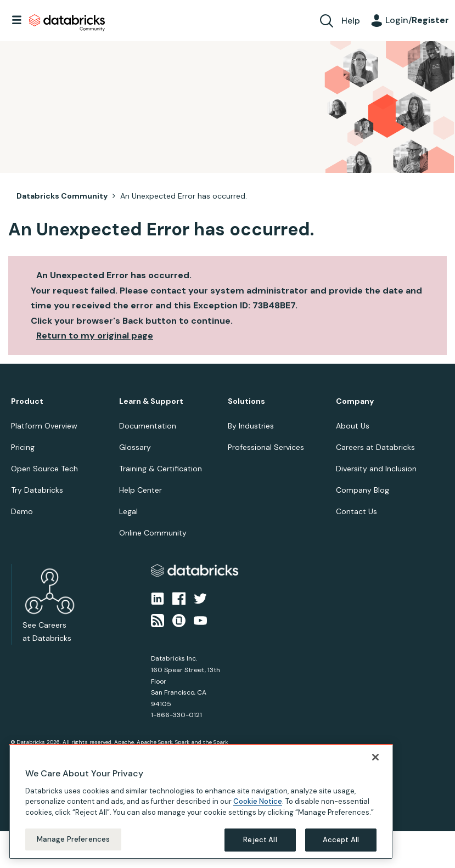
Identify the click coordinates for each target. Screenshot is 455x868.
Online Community (153, 533)
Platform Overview (44, 426)
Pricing (23, 447)
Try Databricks (37, 490)
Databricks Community (67, 23)
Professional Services (266, 447)
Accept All (341, 845)
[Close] (375, 762)
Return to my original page (95, 336)
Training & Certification (161, 469)
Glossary (135, 447)
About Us (353, 426)
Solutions (246, 401)
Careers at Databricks (375, 447)
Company (355, 401)
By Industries (251, 426)
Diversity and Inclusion (376, 469)
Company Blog (363, 490)
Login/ (417, 20)
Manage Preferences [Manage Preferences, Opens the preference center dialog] (73, 845)
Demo (22, 511)
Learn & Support (151, 401)
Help (351, 21)
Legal (128, 511)
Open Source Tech (44, 469)
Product (27, 401)
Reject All (260, 845)
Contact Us (356, 511)
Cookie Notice (258, 807)
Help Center (141, 490)
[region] (201, 807)
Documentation (148, 426)
